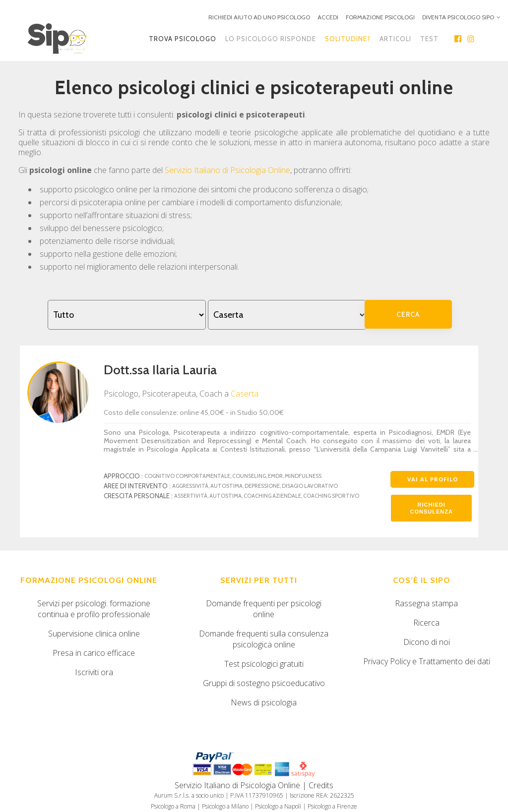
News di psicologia (264, 702)
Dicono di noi (427, 642)
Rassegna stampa (426, 603)
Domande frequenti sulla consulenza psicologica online (264, 639)
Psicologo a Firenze (332, 806)
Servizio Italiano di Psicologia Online (227, 170)
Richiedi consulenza (432, 508)
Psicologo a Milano (225, 806)
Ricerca (426, 623)
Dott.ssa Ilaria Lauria (160, 370)
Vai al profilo (433, 479)
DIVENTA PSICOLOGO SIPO (458, 17)
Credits (321, 785)
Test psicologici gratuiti (264, 664)
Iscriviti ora (94, 672)
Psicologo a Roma (173, 806)
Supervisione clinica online (94, 634)
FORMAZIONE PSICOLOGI (380, 17)
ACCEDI (328, 17)
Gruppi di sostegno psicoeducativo (264, 683)
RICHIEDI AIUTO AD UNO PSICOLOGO (259, 17)
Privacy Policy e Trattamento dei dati (427, 661)
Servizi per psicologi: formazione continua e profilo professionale (94, 609)
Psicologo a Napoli (278, 806)
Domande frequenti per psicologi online (264, 609)
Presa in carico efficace (94, 653)
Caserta (245, 394)
